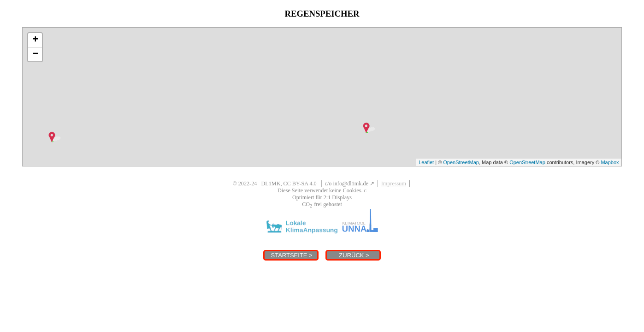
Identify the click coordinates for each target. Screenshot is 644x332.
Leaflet (426, 162)
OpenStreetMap (461, 162)
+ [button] (35, 40)
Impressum (394, 184)
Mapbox (610, 162)
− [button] (35, 54)
